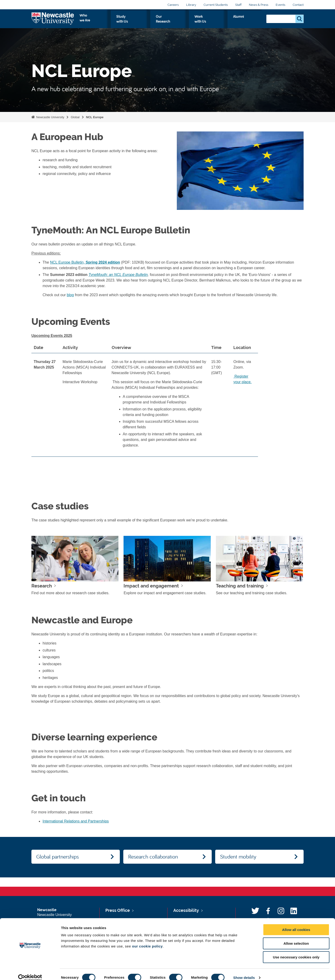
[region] (167, 401)
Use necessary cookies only (296, 950)
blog (70, 295)
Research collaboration (153, 856)
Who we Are (132, 22)
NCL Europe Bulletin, (85, 262)
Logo (53, 21)
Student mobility (238, 856)
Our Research (195, 22)
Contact (298, 5)
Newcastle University (50, 117)
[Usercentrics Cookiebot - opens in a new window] (30, 971)
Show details (244, 971)
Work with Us (227, 22)
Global (75, 117)
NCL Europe (95, 117)
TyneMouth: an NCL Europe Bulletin (118, 275)
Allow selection (296, 937)
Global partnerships (58, 856)
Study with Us (163, 22)
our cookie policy (147, 939)
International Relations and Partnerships (76, 821)
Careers (173, 5)
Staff (238, 5)
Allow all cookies (296, 923)
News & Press (259, 5)
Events (280, 5)
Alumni (253, 22)
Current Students (216, 5)
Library (191, 5)
